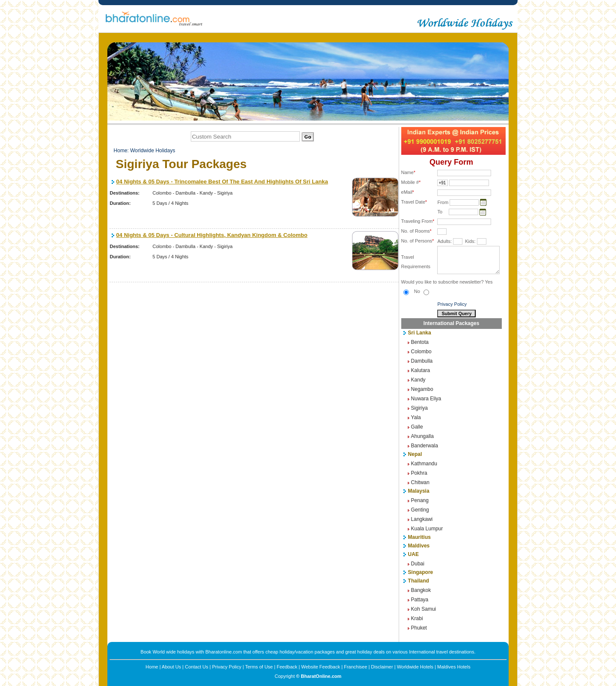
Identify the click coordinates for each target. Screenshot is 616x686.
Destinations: (125, 193)
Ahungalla (422, 436)
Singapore (421, 572)
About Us (171, 667)
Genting (420, 510)
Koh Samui (424, 609)
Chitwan (420, 482)
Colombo (421, 352)
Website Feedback (321, 667)
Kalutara (421, 370)
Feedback (287, 667)
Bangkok (421, 590)
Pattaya (420, 600)
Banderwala (425, 446)
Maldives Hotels (454, 667)
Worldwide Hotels (415, 667)
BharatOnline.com (321, 676)
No (422, 291)
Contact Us (196, 667)
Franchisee (355, 667)
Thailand (419, 581)
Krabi (417, 618)
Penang (420, 500)
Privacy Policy (452, 304)
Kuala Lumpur (427, 529)
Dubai (418, 564)
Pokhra (419, 473)
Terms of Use (259, 667)
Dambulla (422, 361)
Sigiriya (419, 408)
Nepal (415, 454)
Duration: (120, 203)
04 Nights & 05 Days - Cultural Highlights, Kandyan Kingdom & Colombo (212, 235)
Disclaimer (382, 667)
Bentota (420, 342)
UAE (413, 554)
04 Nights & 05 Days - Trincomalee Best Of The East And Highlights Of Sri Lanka (222, 182)
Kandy (418, 380)
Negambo (422, 389)
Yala (416, 417)
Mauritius (419, 537)
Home (121, 151)
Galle (417, 427)
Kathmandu (424, 464)
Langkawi (422, 519)
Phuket (419, 628)
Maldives (419, 546)
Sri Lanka (420, 333)
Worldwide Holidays (153, 151)
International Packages (452, 323)
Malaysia (419, 491)
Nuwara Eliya (426, 399)
